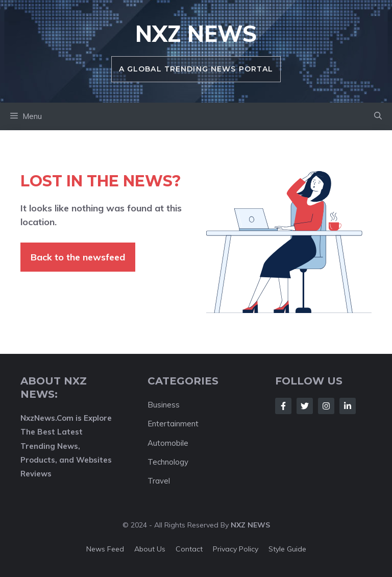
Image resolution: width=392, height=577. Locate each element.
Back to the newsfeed (78, 257)
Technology (168, 462)
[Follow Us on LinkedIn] (348, 406)
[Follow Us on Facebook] (283, 406)
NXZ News (196, 33)
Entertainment (173, 424)
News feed (105, 549)
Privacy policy (236, 549)
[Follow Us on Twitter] (305, 406)
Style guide (287, 549)
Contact (189, 549)
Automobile (168, 443)
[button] (378, 116)
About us (150, 549)
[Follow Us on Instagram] (326, 406)
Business (164, 405)
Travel (159, 481)
